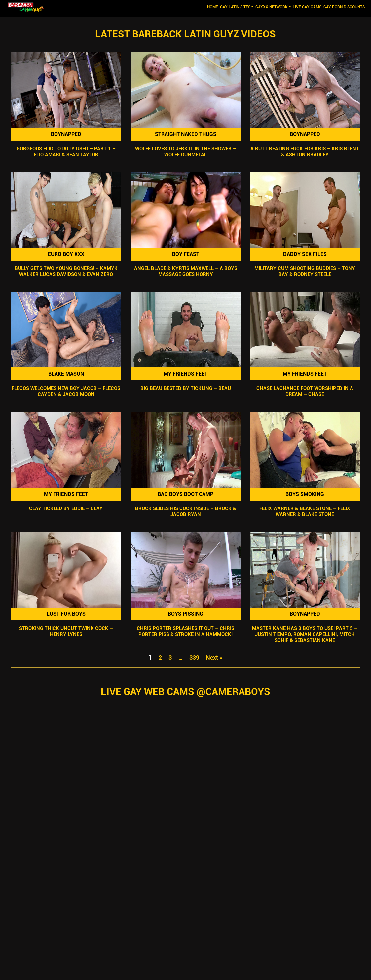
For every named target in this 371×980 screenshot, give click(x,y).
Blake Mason (66, 374)
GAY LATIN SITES (235, 7)
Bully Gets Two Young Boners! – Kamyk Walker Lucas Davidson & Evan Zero (66, 271)
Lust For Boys (66, 614)
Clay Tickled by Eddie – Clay (66, 508)
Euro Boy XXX (66, 254)
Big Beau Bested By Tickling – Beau (185, 389)
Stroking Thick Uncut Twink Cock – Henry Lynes (66, 631)
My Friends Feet (185, 374)
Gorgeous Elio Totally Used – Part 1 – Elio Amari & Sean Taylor (66, 152)
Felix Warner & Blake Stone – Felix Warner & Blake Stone (305, 511)
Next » (214, 658)
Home (213, 6)
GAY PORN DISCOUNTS (344, 7)
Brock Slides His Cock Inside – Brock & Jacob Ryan (185, 511)
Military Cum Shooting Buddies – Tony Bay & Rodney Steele (305, 271)
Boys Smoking (305, 494)
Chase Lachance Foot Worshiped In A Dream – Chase (305, 392)
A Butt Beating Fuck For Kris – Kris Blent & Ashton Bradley (305, 152)
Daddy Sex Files (305, 254)
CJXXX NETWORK (272, 7)
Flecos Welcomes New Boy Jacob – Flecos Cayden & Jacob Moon (66, 392)
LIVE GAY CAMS (307, 7)
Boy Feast (185, 254)
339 (194, 658)
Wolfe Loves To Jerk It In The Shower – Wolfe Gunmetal (185, 152)
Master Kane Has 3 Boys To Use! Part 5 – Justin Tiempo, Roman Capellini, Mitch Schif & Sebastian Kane (305, 634)
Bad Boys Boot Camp (185, 494)
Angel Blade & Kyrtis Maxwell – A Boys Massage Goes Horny (185, 271)
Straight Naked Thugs (185, 134)
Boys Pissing (185, 614)
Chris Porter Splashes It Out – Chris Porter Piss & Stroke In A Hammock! (185, 631)
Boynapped (66, 134)
